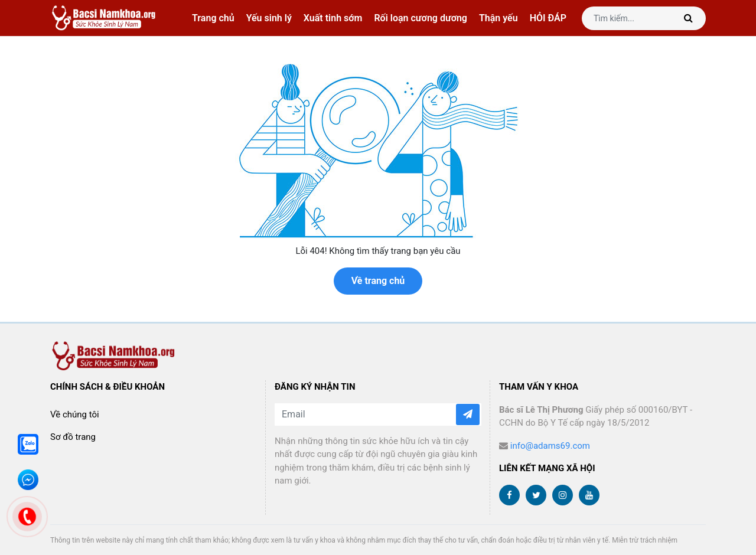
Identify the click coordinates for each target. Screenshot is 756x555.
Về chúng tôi (75, 414)
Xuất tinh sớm (333, 18)
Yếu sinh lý (269, 18)
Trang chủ (213, 18)
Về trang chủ (378, 281)
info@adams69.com (550, 446)
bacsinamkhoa (105, 18)
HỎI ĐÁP (548, 18)
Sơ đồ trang (73, 437)
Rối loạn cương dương (421, 18)
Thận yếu (498, 18)
